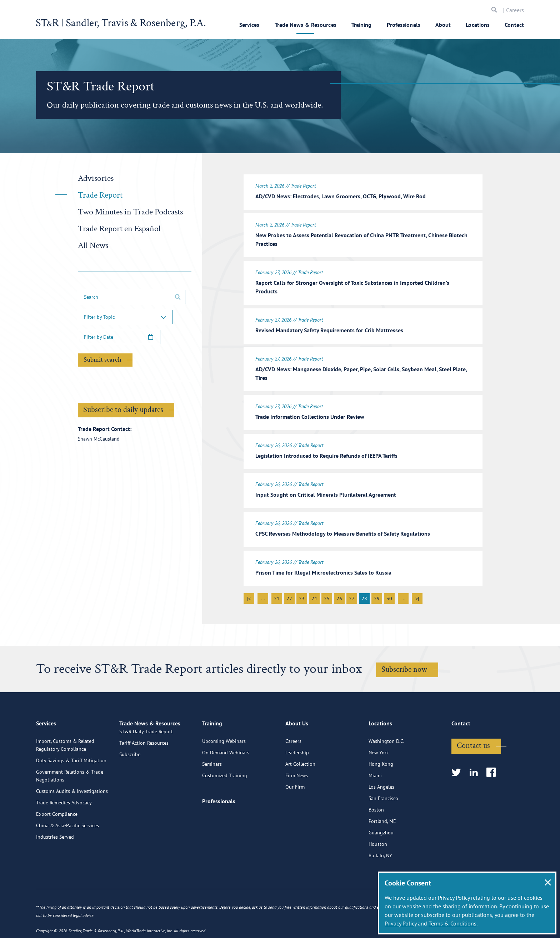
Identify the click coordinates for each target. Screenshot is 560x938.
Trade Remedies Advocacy (64, 822)
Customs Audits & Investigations (72, 810)
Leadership (297, 771)
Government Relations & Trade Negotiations (70, 795)
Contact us (473, 765)
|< (249, 588)
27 (352, 588)
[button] (125, 317)
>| (417, 588)
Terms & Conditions (452, 923)
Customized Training (225, 794)
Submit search (102, 360)
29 (377, 588)
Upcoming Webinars (224, 760)
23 (302, 588)
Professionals (404, 25)
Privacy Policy (401, 923)
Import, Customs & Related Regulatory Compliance (65, 764)
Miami (375, 794)
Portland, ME (382, 840)
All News (93, 245)
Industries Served (55, 856)
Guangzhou (381, 852)
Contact (514, 25)
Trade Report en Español (119, 229)
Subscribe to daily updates (123, 410)
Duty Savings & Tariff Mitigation (71, 779)
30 (389, 588)
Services (249, 25)
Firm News (297, 794)
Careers (515, 10)
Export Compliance (57, 833)
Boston (376, 829)
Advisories (96, 178)
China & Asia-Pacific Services (67, 844)
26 (339, 588)
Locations (478, 25)
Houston (378, 863)
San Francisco (383, 817)
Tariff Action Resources (144, 771)
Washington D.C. (386, 760)
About (443, 25)
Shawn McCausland (99, 439)
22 (289, 588)
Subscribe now (404, 659)
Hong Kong (381, 783)
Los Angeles (381, 806)
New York (379, 771)
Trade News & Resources (306, 25)
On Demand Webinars (226, 771)
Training (362, 25)
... (263, 588)
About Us (297, 745)
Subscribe (130, 783)
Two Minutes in (130, 212)
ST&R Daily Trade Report (146, 760)
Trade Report (100, 195)
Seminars (212, 783)
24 (314, 588)
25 (327, 588)
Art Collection (300, 783)
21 (277, 588)
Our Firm (295, 806)
